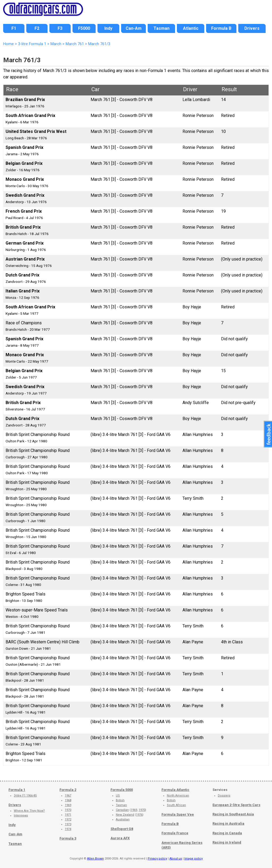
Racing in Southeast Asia (233, 814)
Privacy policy (157, 859)
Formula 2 (68, 790)
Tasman (15, 844)
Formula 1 (17, 790)
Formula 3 (68, 838)
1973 (68, 824)
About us (176, 859)
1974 (68, 829)
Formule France (175, 833)
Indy (12, 825)
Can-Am (15, 834)
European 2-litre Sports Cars (236, 805)
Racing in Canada (227, 833)
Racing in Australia (228, 823)
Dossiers (224, 796)
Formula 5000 (122, 790)
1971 (68, 815)
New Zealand (125, 815)
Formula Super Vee (178, 814)
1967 (68, 796)
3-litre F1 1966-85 (25, 796)
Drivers (15, 805)
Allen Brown (95, 859)
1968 (68, 800)
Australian (123, 819)
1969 (68, 805)
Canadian (122, 810)
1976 (139, 815)
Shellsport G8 (122, 829)
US (118, 796)
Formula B (170, 824)
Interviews (21, 815)
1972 (68, 819)
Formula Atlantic (175, 790)
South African (176, 805)
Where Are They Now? (29, 811)
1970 (68, 810)
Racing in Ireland (227, 842)
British (120, 800)
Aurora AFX (120, 838)
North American (178, 796)
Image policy (194, 859)
